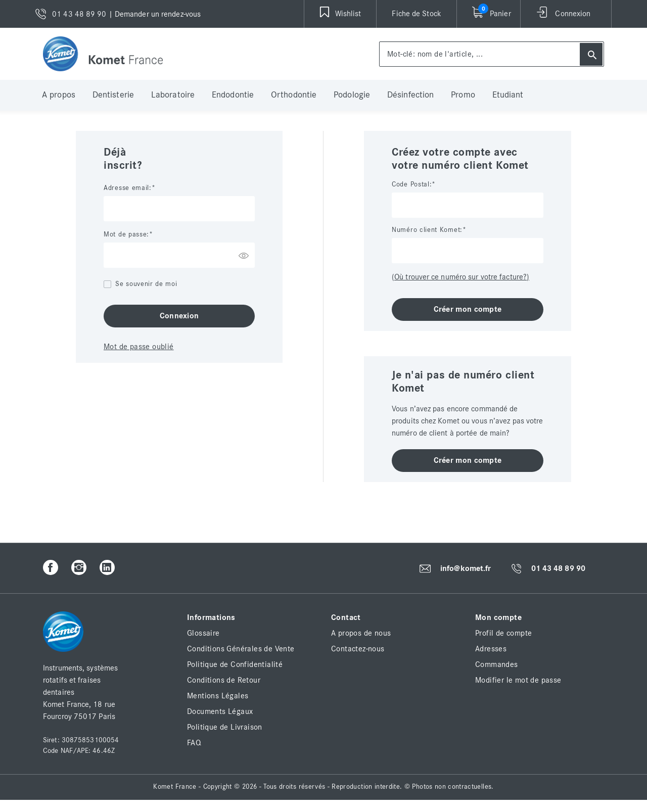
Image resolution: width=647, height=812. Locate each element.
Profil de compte (503, 633)
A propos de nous (361, 633)
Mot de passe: (126, 234)
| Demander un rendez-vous (155, 14)
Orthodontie (294, 95)
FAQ (194, 743)
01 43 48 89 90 (558, 569)
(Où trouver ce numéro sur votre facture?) (460, 277)
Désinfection (410, 95)
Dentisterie (113, 95)
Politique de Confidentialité (235, 664)
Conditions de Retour (224, 680)
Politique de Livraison (225, 727)
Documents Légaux (220, 711)
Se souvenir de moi (146, 284)
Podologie (352, 95)
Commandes (497, 664)
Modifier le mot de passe (518, 680)
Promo (463, 95)
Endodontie (233, 95)
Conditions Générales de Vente (241, 649)
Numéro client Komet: (427, 230)
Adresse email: (128, 188)
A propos (59, 95)
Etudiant (508, 95)
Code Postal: (412, 184)
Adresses (491, 649)
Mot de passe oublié (139, 347)
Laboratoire (173, 95)
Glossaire (203, 633)
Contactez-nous (358, 649)
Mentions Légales (218, 696)
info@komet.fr (466, 568)
